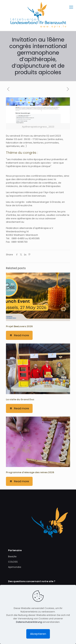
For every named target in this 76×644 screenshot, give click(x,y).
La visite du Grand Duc (20, 399)
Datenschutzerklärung (29, 622)
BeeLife (12, 556)
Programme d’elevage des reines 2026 (30, 472)
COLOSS (13, 562)
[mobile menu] (71, 7)
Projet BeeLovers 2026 (19, 326)
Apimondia (15, 567)
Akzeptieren (38, 634)
